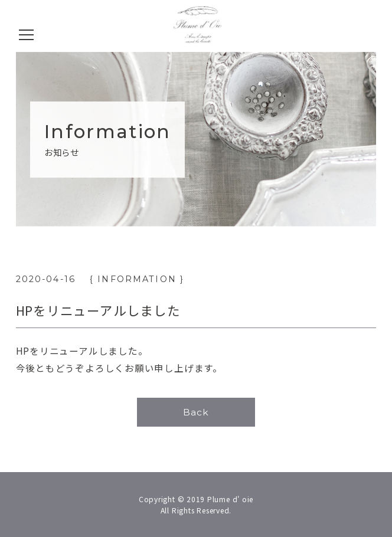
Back (196, 412)
